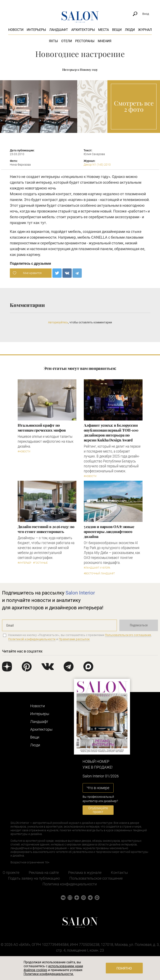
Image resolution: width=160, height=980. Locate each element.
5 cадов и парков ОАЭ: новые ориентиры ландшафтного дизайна (109, 532)
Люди (130, 30)
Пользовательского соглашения (128, 635)
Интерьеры (36, 30)
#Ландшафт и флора (97, 568)
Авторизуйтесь (58, 322)
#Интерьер (24, 563)
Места (104, 30)
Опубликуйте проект (98, 810)
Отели (67, 41)
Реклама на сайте (44, 873)
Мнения (105, 41)
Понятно (124, 968)
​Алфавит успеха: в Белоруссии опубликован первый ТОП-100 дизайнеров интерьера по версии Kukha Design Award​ (111, 433)
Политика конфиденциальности (70, 884)
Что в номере (98, 788)
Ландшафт (59, 30)
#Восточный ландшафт (99, 574)
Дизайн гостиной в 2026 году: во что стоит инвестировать (46, 529)
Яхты (53, 41)
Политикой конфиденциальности (32, 639)
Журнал (145, 30)
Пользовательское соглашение (96, 878)
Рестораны (85, 41)
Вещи (117, 30)
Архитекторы (83, 30)
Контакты (119, 873)
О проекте (11, 873)
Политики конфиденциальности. (49, 974)
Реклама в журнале (85, 873)
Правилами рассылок (74, 639)
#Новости (24, 452)
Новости (16, 30)
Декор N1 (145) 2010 (97, 165)
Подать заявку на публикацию (34, 878)
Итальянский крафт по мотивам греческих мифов (42, 428)
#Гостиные (40, 563)
